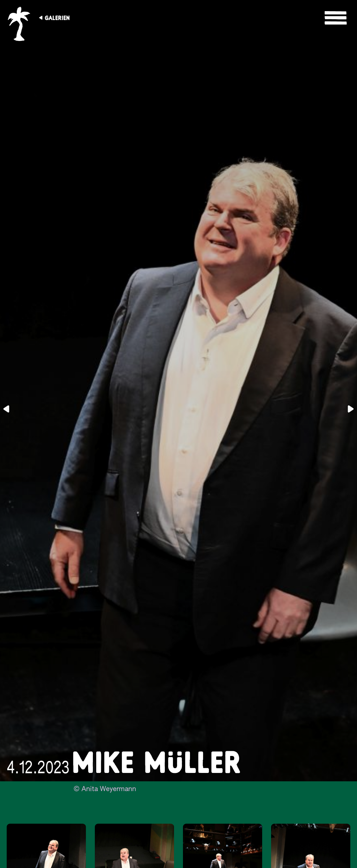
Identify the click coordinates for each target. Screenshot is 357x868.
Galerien (57, 18)
